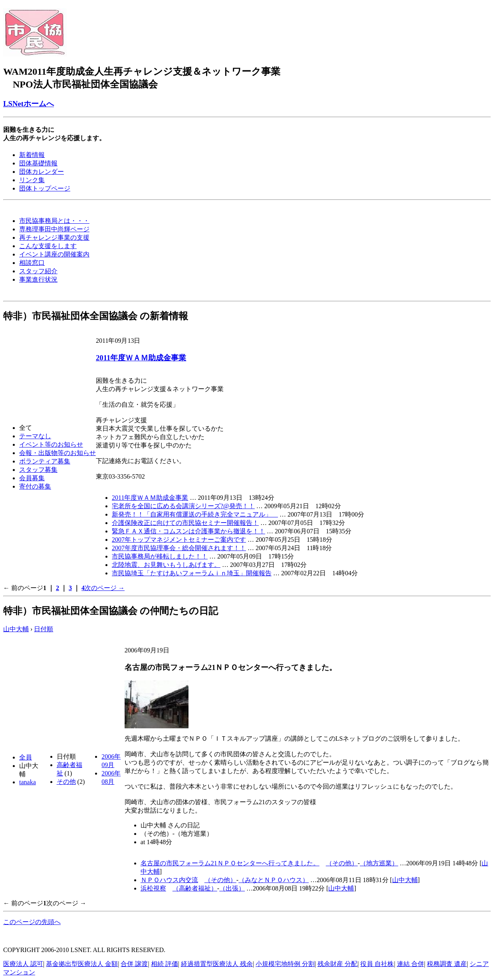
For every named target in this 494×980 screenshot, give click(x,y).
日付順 (44, 629)
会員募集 (32, 478)
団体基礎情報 (38, 163)
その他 (66, 782)
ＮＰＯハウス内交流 (169, 880)
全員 (26, 757)
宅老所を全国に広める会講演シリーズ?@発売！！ (183, 506)
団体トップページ (45, 188)
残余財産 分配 (337, 964)
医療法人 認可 (23, 964)
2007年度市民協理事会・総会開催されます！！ (179, 548)
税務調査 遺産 (447, 964)
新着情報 (32, 155)
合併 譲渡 (134, 964)
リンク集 (32, 180)
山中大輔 (16, 629)
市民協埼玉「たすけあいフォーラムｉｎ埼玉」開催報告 (192, 573)
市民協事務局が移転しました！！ (160, 556)
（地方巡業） (379, 863)
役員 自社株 (377, 964)
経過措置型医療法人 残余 (217, 964)
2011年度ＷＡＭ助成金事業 (141, 358)
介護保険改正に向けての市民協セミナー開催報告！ (185, 523)
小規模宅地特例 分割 (285, 964)
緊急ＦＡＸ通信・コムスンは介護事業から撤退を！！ (188, 531)
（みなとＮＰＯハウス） (274, 880)
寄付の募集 (35, 486)
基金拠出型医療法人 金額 (82, 964)
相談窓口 (32, 263)
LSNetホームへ (29, 104)
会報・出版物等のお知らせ (58, 453)
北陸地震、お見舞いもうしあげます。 (166, 565)
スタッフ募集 (38, 470)
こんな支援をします (48, 246)
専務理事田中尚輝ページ (54, 229)
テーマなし (35, 436)
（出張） (232, 888)
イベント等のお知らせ (51, 444)
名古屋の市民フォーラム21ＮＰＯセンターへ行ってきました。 (230, 863)
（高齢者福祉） (195, 888)
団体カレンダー (42, 172)
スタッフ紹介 (38, 271)
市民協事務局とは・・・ (54, 221)
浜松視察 (153, 888)
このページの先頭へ (32, 922)
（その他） (342, 863)
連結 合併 (411, 964)
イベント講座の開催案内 (54, 254)
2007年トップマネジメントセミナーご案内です (179, 540)
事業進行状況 (38, 279)
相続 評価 (165, 964)
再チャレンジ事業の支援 (54, 238)
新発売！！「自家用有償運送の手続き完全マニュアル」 (195, 514)
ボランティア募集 (45, 461)
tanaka (28, 782)
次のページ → (105, 588)
